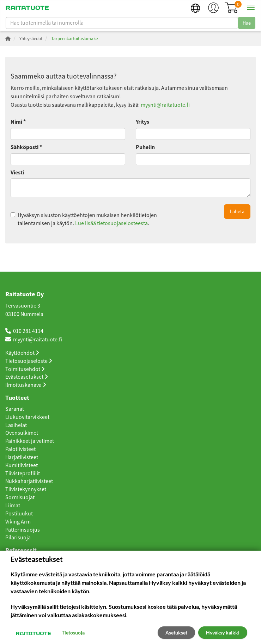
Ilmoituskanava (26, 385)
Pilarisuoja (18, 538)
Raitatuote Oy (25, 295)
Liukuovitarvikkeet (27, 417)
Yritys (142, 122)
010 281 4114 (28, 331)
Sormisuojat (20, 497)
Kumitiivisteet (22, 465)
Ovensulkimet (22, 433)
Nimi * (18, 122)
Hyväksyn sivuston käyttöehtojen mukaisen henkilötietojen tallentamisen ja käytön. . (84, 219)
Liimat (13, 506)
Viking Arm (18, 522)
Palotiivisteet (20, 449)
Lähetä (237, 211)
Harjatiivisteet (22, 457)
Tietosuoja (73, 633)
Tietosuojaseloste (29, 361)
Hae (247, 23)
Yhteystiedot (31, 39)
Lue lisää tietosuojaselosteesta (111, 223)
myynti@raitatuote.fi (165, 105)
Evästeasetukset (27, 377)
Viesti (17, 172)
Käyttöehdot (22, 353)
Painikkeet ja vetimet (30, 441)
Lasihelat (16, 425)
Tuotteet (17, 398)
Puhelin (145, 147)
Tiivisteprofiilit (23, 473)
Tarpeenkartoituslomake (74, 39)
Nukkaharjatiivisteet (29, 481)
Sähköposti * (26, 147)
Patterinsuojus (23, 530)
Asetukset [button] (176, 633)
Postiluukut (19, 514)
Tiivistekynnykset (26, 489)
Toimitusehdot (25, 369)
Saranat (15, 409)
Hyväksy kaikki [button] (223, 633)
